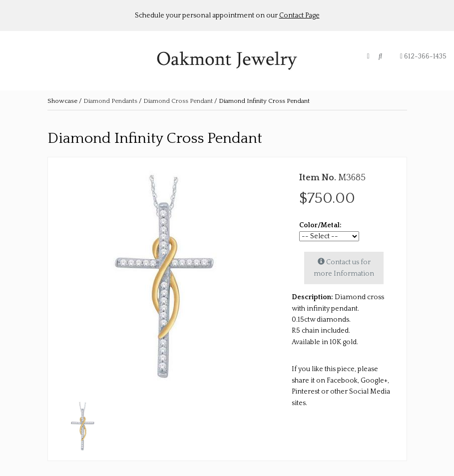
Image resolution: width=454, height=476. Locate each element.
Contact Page (299, 15)
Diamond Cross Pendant (179, 101)
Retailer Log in (153, 63)
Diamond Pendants (110, 101)
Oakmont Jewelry (227, 61)
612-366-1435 (423, 56)
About (30, 63)
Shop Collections (83, 63)
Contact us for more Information (344, 267)
